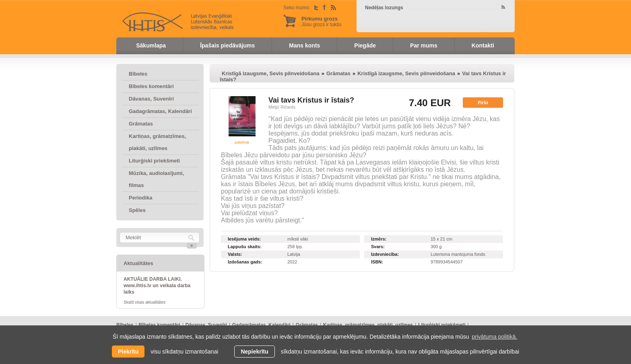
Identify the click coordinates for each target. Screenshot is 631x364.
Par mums (424, 45)
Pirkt (483, 103)
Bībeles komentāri (151, 86)
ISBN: (377, 262)
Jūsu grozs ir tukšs (321, 22)
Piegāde (365, 45)
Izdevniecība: (385, 254)
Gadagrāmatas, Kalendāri (160, 111)
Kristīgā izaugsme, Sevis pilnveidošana (271, 73)
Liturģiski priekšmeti (154, 161)
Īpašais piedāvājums (227, 45)
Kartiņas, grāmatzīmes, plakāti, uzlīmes (157, 142)
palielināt (242, 142)
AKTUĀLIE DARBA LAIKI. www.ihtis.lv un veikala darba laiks (157, 286)
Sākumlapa (151, 45)
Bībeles (138, 74)
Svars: (378, 247)
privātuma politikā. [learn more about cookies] (494, 337)
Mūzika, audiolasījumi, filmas (156, 179)
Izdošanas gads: (245, 262)
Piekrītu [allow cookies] (128, 352)
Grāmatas (141, 124)
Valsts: (235, 254)
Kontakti (483, 45)
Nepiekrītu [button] (254, 352)
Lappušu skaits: (245, 247)
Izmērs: (379, 239)
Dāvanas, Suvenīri (151, 99)
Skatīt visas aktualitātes (145, 302)
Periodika (141, 198)
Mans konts (304, 45)
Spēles (137, 210)
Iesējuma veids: (244, 239)
